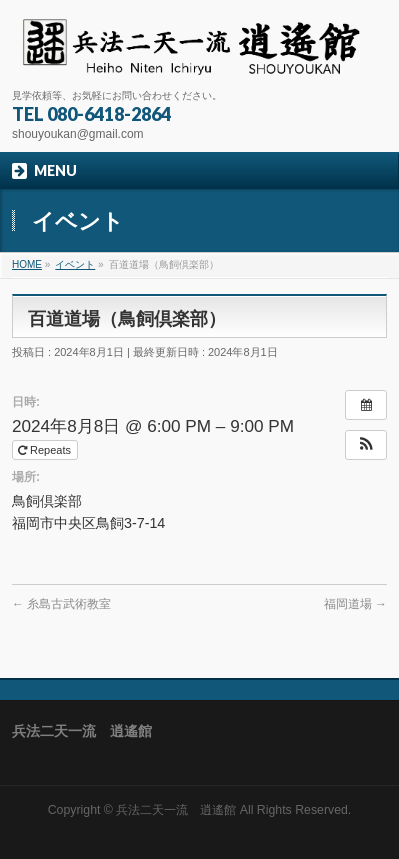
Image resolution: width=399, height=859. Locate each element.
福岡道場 (355, 604)
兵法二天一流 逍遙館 (176, 810)
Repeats (46, 450)
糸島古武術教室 (61, 604)
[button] (366, 445)
